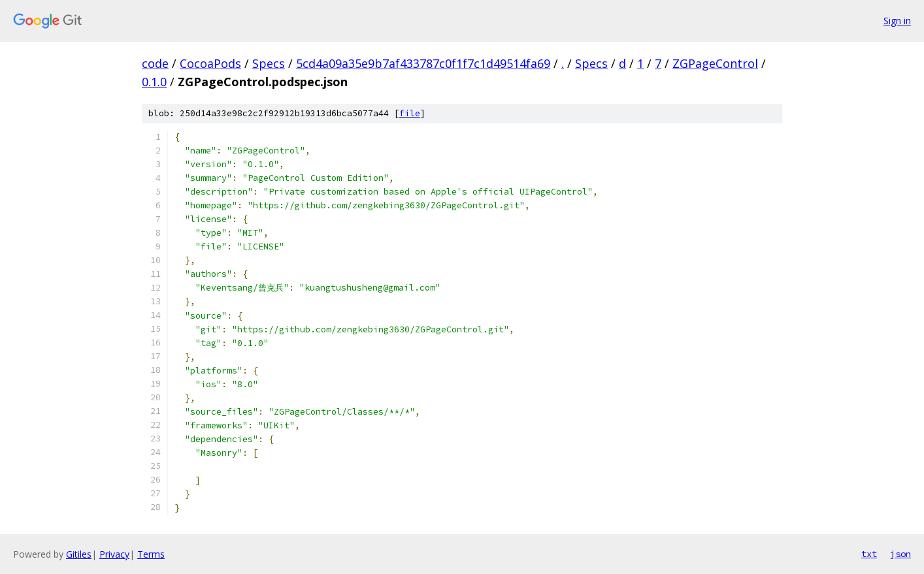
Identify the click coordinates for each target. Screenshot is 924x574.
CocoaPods (210, 63)
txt (869, 554)
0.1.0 (154, 82)
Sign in (897, 21)
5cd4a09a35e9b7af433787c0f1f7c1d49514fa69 (423, 63)
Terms (151, 554)
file (410, 113)
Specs (269, 63)
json (900, 554)
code (155, 63)
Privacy (114, 554)
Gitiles (79, 554)
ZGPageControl (715, 63)
